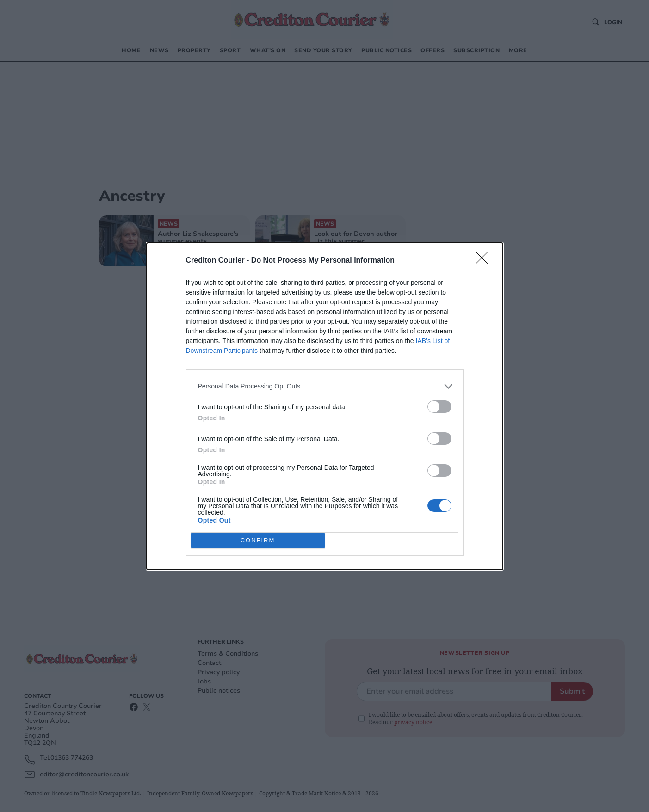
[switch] (439, 407)
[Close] (485, 261)
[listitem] (325, 386)
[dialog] (325, 406)
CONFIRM (258, 540)
